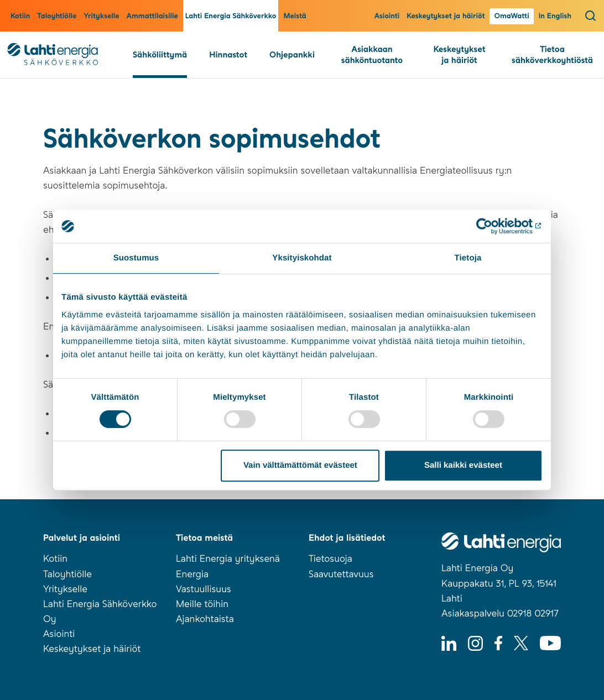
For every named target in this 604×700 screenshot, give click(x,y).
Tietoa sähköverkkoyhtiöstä (552, 55)
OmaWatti (511, 16)
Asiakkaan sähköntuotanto (372, 55)
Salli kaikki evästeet (463, 465)
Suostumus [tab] (136, 258)
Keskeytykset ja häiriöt (446, 16)
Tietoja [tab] (468, 258)
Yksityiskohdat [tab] (302, 258)
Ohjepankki (292, 55)
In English (555, 16)
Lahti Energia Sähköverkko (231, 16)
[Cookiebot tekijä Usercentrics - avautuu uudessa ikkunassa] (494, 226)
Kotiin (20, 16)
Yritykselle (101, 16)
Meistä (295, 16)
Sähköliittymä (160, 55)
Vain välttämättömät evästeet (300, 465)
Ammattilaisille (152, 16)
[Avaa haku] (590, 15)
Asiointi (387, 16)
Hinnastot (228, 55)
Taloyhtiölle (57, 16)
